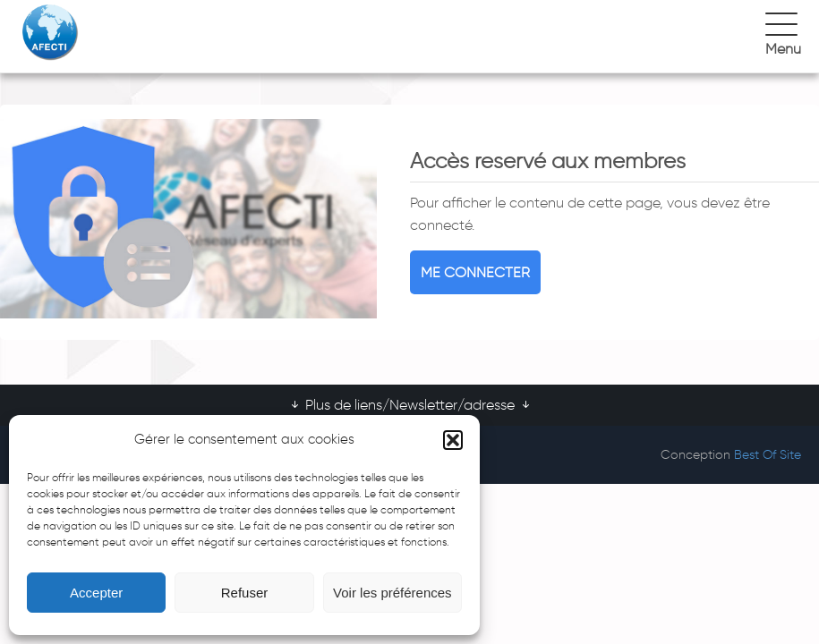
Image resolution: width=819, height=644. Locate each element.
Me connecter (475, 272)
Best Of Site (768, 455)
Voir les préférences (392, 593)
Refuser (245, 593)
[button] (453, 440)
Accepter (96, 593)
